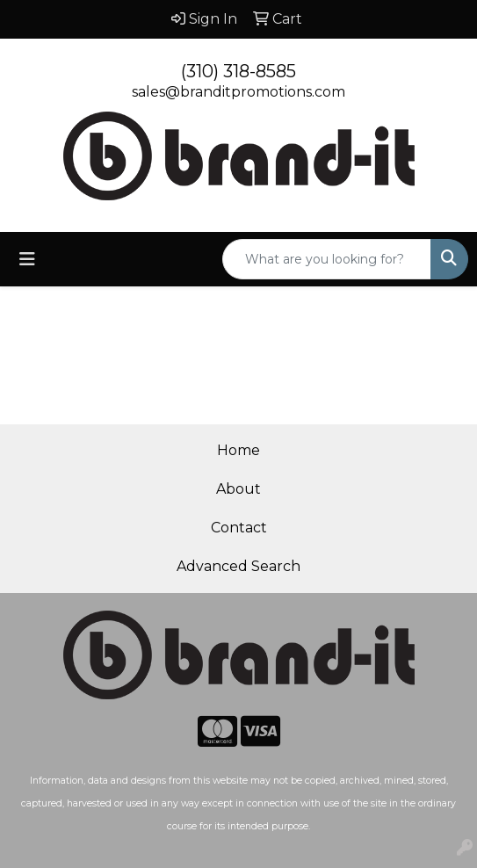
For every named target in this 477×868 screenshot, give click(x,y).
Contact (239, 528)
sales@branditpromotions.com (238, 92)
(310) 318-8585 (238, 71)
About (238, 489)
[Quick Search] (327, 259)
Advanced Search (238, 566)
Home (238, 450)
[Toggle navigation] (27, 259)
